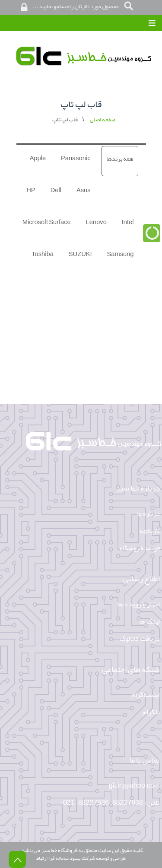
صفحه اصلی (103, 119)
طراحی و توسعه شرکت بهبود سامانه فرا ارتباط (81, 858)
